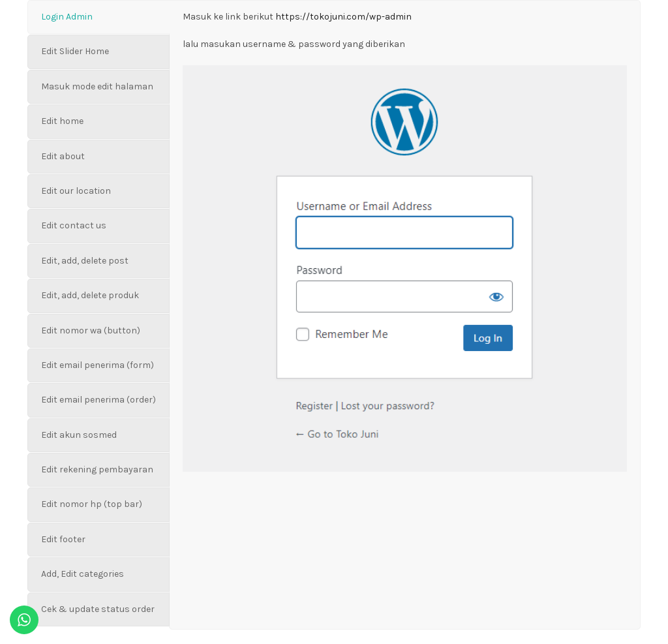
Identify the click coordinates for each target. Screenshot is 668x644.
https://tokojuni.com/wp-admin (343, 17)
